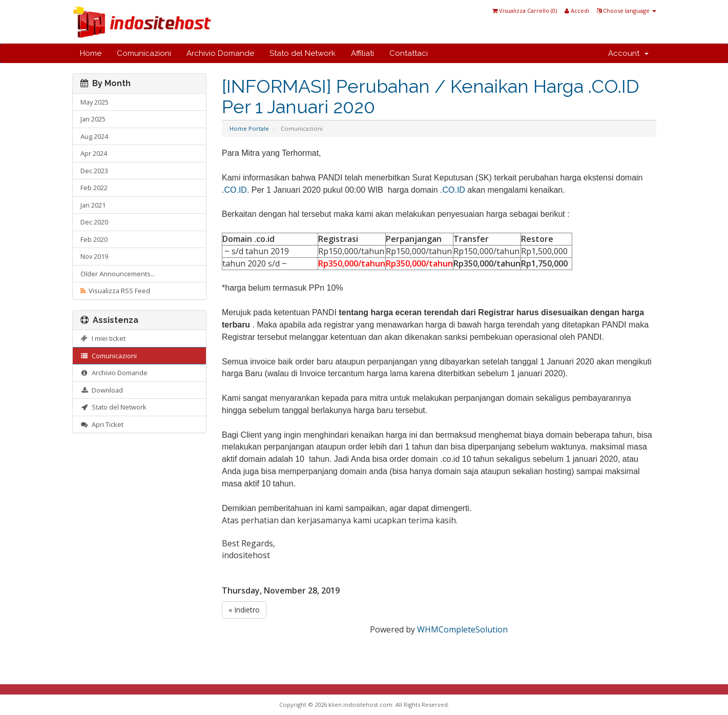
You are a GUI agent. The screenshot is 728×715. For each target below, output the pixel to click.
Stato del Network (303, 53)
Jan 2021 (93, 205)
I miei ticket (103, 338)
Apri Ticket (102, 424)
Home (91, 53)
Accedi (577, 11)
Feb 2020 (94, 239)
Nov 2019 (94, 256)
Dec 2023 (94, 171)
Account (628, 53)
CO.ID (235, 190)
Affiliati (362, 53)
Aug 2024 (94, 136)
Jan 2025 (93, 119)
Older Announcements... (118, 274)
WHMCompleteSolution (462, 629)
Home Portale (249, 128)
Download (102, 390)
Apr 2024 (94, 153)
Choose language (627, 11)
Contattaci (409, 53)
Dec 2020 (94, 222)
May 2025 (95, 102)
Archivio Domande (220, 53)
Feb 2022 (94, 188)
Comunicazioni (144, 53)
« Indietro (244, 610)
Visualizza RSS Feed (115, 291)
